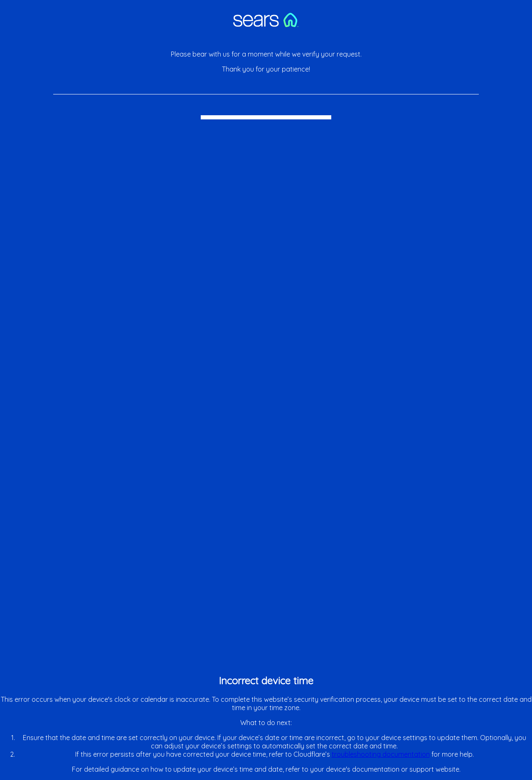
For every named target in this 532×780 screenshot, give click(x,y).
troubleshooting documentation (381, 754)
